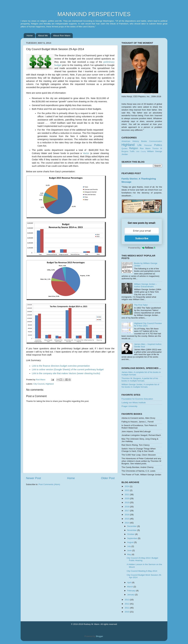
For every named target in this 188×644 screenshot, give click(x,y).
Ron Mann (145, 148)
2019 (127, 502)
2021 (127, 494)
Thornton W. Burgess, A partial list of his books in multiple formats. (140, 380)
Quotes (124, 149)
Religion (134, 148)
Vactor (86, 153)
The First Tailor (141, 305)
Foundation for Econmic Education (137, 399)
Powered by (142, 248)
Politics (158, 145)
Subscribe (142, 238)
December (132, 526)
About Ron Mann (62, 35)
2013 (127, 600)
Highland (50, 384)
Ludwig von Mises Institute (134, 403)
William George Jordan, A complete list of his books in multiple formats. (140, 386)
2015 (127, 519)
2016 (127, 515)
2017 (127, 511)
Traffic (132, 151)
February (132, 591)
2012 (127, 604)
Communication (156, 141)
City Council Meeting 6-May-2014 (142, 571)
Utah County (141, 151)
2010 (127, 612)
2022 (127, 490)
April (130, 582)
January (131, 595)
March (130, 587)
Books (144, 141)
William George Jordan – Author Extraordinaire (145, 285)
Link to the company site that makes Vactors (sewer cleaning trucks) (66, 373)
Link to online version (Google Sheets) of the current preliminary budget (68, 370)
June (130, 550)
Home (30, 35)
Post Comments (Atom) (49, 484)
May (129, 554)
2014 (127, 523)
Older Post (108, 478)
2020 (127, 498)
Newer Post (33, 478)
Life (140, 145)
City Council (39, 384)
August (131, 542)
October (131, 534)
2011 (127, 608)
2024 (127, 486)
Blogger (100, 636)
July (129, 546)
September (133, 538)
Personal (148, 145)
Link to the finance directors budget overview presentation (61, 366)
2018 (127, 507)
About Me (43, 35)
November (132, 530)
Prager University (129, 406)
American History (130, 141)
